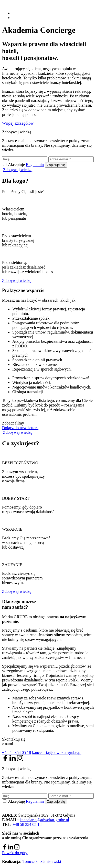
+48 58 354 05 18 (17, 752)
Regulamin (35, 165)
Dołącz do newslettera (20, 428)
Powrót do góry (15, 853)
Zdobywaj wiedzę (18, 170)
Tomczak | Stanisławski (42, 861)
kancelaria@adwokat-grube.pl (57, 752)
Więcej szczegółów (18, 123)
